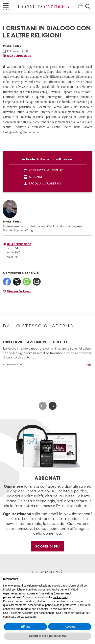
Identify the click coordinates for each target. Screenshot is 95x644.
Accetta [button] (70, 627)
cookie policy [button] (61, 597)
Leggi (89, 365)
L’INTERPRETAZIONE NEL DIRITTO (35, 342)
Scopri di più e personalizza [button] (47, 636)
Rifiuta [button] (25, 627)
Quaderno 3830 (19, 56)
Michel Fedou (12, 46)
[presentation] (43, 406)
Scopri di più (47, 546)
